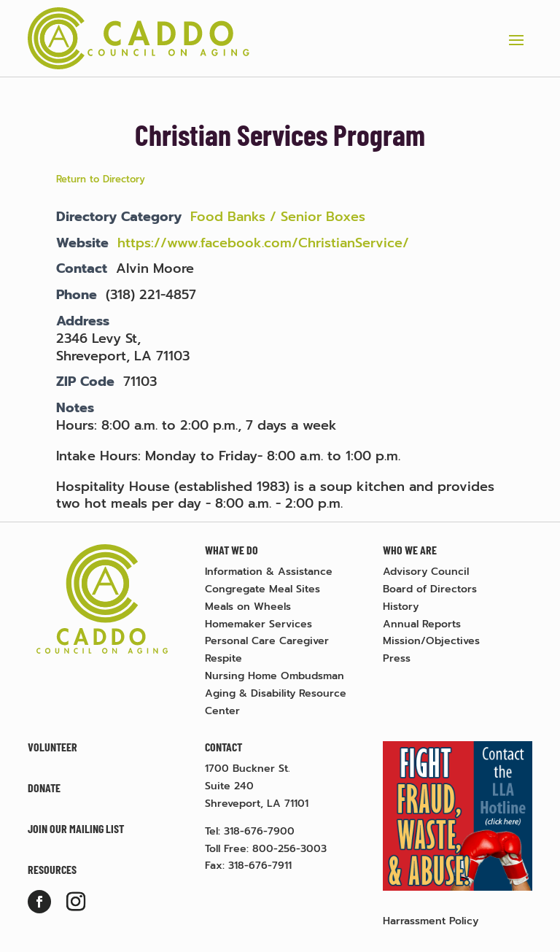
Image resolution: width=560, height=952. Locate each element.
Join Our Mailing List (76, 828)
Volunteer (52, 747)
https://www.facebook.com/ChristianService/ (263, 243)
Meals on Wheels (248, 607)
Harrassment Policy (431, 921)
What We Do (232, 550)
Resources (52, 869)
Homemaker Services (258, 624)
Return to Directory (101, 179)
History (401, 607)
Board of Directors (430, 589)
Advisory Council (426, 572)
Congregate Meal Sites (262, 589)
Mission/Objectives (431, 641)
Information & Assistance (269, 572)
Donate (44, 787)
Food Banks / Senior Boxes (278, 217)
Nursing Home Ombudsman (275, 676)
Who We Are (410, 550)
